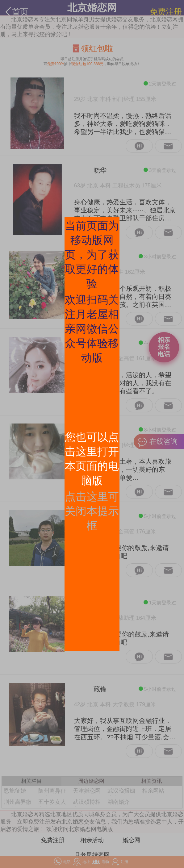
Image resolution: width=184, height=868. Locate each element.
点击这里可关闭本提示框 (92, 511)
